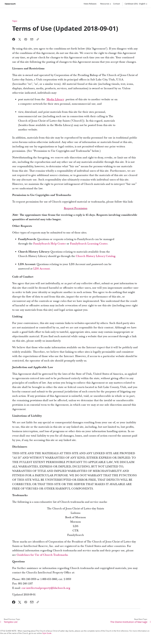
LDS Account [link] (41, 269)
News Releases (90, 4)
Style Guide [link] (47, 633)
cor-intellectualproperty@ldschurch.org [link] (46, 588)
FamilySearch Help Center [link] (50, 244)
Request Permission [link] (76, 208)
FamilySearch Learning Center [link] (89, 244)
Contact (117, 4)
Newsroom (10, 4)
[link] (55, 99)
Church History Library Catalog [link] (95, 256)
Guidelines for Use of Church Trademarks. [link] (42, 555)
